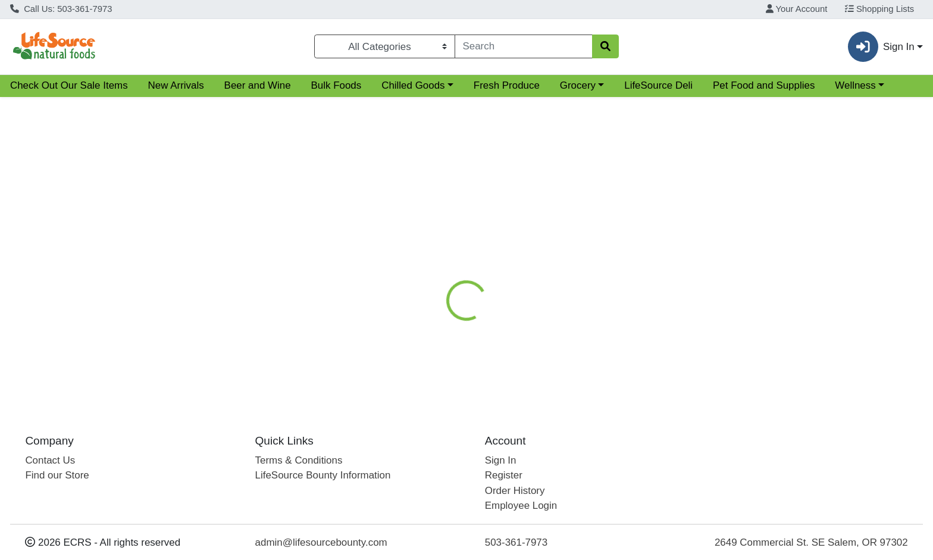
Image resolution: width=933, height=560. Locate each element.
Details (423, 234)
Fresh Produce (507, 85)
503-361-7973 (516, 542)
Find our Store (57, 475)
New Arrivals (176, 85)
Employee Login (521, 506)
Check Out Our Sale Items (69, 85)
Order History (515, 491)
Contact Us (50, 460)
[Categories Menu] (384, 46)
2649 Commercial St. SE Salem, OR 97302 (811, 542)
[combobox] (524, 46)
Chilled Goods (413, 85)
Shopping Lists (879, 9)
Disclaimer (539, 234)
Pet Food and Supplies (764, 85)
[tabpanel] (661, 320)
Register (504, 475)
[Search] (524, 46)
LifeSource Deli (658, 85)
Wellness (855, 85)
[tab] (423, 234)
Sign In (501, 460)
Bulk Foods (336, 85)
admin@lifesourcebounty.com (321, 542)
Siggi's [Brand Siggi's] (529, 322)
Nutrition (477, 234)
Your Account (797, 9)
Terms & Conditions (299, 460)
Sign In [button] (881, 47)
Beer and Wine (258, 85)
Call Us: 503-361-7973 (61, 9)
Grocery (578, 85)
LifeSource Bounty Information (323, 475)
